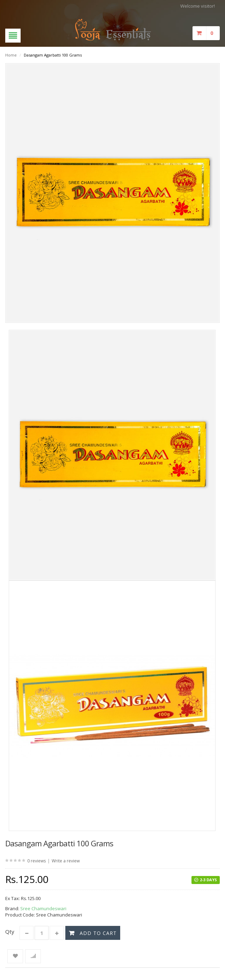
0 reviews (37, 861)
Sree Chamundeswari (43, 908)
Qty (10, 931)
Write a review (66, 861)
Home (11, 55)
